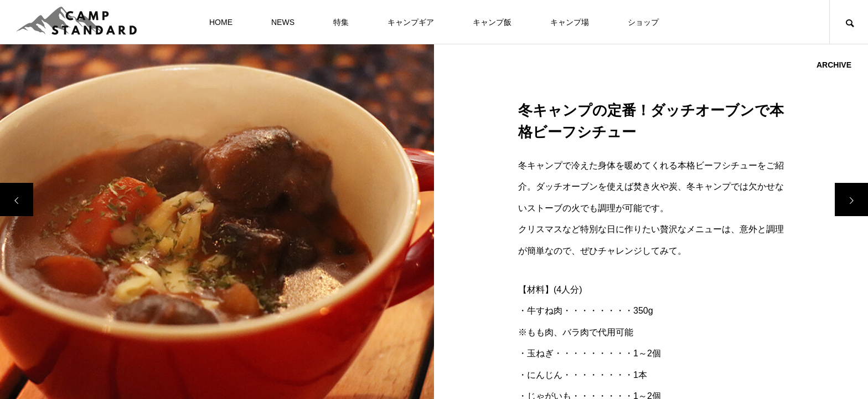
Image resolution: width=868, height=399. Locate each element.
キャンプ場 (570, 22)
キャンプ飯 (492, 22)
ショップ (643, 22)
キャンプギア (411, 22)
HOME (221, 22)
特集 (341, 22)
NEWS (283, 22)
